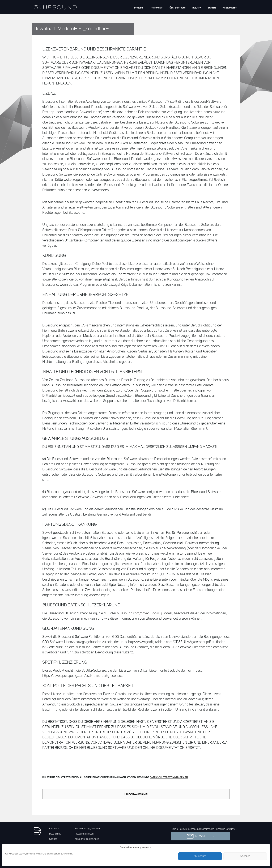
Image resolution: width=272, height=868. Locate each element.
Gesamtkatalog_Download (88, 829)
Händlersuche (230, 8)
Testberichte (156, 8)
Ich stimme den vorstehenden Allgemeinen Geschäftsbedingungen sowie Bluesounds (136, 776)
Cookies (53, 839)
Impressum (55, 829)
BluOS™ (197, 8)
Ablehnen (245, 856)
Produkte (139, 8)
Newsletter (201, 836)
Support (212, 8)
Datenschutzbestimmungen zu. (169, 777)
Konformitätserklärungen (87, 839)
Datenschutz (55, 834)
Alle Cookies (200, 856)
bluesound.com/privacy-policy (139, 613)
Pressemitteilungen (84, 834)
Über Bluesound (177, 8)
